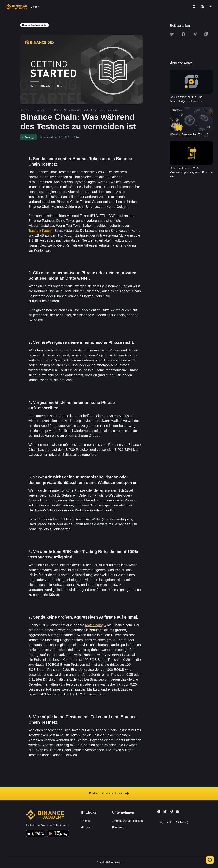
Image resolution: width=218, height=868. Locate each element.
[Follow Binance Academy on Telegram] (171, 812)
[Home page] (16, 7)
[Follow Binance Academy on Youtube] (177, 812)
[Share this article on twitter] (172, 34)
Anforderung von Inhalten (127, 821)
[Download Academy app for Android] (58, 834)
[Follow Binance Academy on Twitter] (165, 812)
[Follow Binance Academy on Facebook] (159, 812)
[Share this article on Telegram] (195, 34)
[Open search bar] (193, 7)
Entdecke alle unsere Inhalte (109, 794)
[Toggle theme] (210, 7)
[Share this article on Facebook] (183, 34)
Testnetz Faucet (40, 231)
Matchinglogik (96, 625)
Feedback (118, 827)
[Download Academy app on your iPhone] (36, 834)
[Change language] (202, 7)
